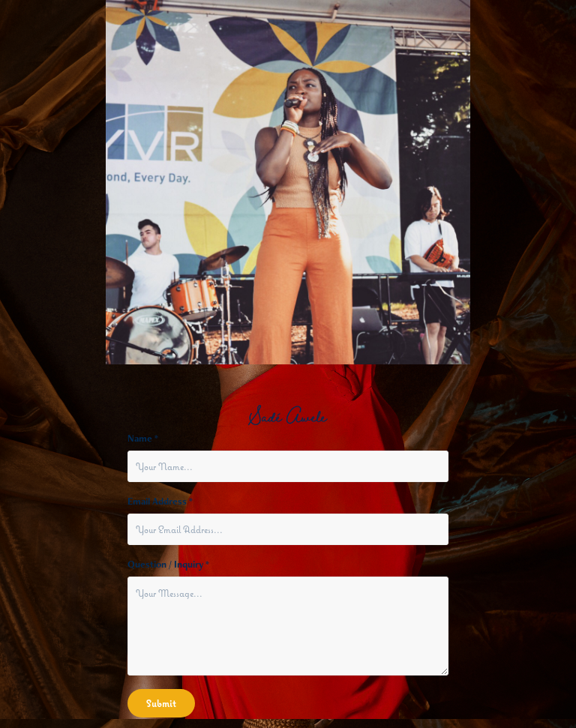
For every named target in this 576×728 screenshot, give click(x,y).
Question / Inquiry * (168, 565)
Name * (143, 439)
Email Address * (160, 502)
